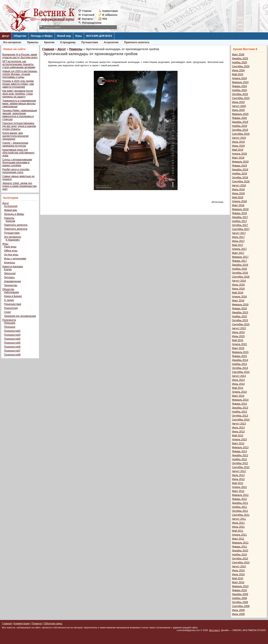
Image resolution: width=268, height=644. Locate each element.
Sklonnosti (10, 273)
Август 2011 (239, 519)
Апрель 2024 (239, 78)
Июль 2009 (238, 610)
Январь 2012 (239, 499)
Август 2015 (239, 328)
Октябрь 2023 (240, 94)
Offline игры (11, 251)
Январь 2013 (239, 451)
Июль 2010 (238, 570)
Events (8, 269)
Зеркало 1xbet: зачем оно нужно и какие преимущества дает (19, 186)
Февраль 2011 (240, 543)
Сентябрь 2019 (241, 134)
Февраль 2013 (240, 447)
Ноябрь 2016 (240, 269)
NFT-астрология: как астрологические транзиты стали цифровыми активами (19, 64)
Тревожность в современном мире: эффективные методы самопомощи (19, 104)
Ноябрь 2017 (240, 221)
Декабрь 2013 (240, 408)
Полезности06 (12, 347)
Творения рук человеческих (20, 316)
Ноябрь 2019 (240, 126)
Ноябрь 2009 (240, 598)
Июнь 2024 (238, 70)
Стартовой (88, 15)
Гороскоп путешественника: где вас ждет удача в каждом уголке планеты (19, 126)
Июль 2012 (238, 475)
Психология (11, 308)
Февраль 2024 (240, 82)
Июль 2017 (238, 237)
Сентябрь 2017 (241, 229)
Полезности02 (12, 331)
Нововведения (12, 281)
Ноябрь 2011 (240, 507)
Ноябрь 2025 (240, 62)
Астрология (111, 42)
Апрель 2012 (239, 487)
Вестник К (215, 630)
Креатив (49, 42)
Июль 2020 (238, 110)
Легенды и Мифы (42, 36)
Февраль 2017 (240, 257)
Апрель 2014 (239, 392)
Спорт (8, 312)
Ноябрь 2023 (240, 90)
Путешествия (90, 42)
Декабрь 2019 (240, 122)
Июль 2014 (238, 380)
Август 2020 (239, 106)
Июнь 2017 (238, 241)
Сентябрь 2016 (241, 277)
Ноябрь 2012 (240, 459)
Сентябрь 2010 (241, 563)
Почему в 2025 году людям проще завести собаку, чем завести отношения (18, 84)
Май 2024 (238, 74)
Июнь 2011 (238, 527)
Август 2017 (239, 233)
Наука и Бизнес (13, 296)
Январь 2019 (239, 166)
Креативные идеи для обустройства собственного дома (18, 153)
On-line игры (11, 255)
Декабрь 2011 (240, 503)
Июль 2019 (238, 142)
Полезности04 (12, 339)
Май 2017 (238, 245)
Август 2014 (239, 376)
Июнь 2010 (238, 574)
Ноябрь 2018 (240, 174)
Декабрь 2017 (240, 217)
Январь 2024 (239, 86)
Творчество (11, 285)
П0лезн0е (10, 323)
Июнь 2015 (238, 336)
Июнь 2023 (238, 102)
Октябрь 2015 (240, 320)
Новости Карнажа (13, 267)
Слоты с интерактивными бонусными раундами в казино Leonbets (17, 163)
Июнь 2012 (238, 479)
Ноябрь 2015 (240, 316)
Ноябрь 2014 (240, 364)
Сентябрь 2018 (241, 182)
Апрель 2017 (239, 249)
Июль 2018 (238, 189)
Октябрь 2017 (240, 225)
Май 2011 (238, 531)
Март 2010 (238, 582)
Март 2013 (238, 443)
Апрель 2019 (239, 154)
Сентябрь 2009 (241, 606)
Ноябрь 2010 (240, 555)
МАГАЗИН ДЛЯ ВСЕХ (99, 36)
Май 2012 (238, 483)
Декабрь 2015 (240, 312)
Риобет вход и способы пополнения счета (16, 171)
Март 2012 (238, 491)
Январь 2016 (239, 309)
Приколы (33, 42)
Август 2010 (239, 567)
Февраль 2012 (240, 495)
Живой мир (64, 36)
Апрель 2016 (239, 297)
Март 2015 (238, 348)
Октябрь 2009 (240, 602)
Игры (79, 36)
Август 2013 (239, 424)
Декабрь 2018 (240, 170)
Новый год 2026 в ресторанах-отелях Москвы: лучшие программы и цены (20, 74)
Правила (37, 624)
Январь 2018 (239, 213)
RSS (105, 19)
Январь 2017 (239, 261)
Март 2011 (238, 539)
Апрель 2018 (239, 201)
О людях (9, 300)
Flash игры (10, 247)
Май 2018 (238, 197)
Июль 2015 (238, 332)
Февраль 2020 (240, 114)
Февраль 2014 (240, 400)
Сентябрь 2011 (241, 515)
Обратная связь (53, 624)
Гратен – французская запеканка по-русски (15, 144)
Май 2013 (238, 436)
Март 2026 (238, 55)
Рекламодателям (90, 23)
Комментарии (110, 11)
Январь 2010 (239, 590)
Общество (20, 36)
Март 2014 (238, 396)
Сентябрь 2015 (241, 324)
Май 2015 (238, 340)
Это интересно (12, 42)
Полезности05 (12, 343)
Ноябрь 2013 (240, 412)
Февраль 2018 (240, 209)
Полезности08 (12, 355)
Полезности (9, 320)
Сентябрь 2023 (241, 98)
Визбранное (110, 15)
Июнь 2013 (238, 432)
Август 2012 (239, 471)
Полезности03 (12, 335)
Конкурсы (10, 263)
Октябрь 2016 (240, 273)
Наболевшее (12, 292)
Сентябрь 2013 (241, 420)
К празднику (68, 42)
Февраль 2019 (240, 162)
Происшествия (13, 304)
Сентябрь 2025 (241, 66)
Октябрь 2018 (240, 178)
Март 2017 (238, 253)
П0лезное (10, 327)
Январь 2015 (239, 356)
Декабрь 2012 (240, 455)
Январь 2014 (239, 404)
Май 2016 (238, 293)
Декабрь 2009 (240, 594)
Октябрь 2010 (240, 559)
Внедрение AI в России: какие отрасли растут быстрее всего (20, 56)
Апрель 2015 (239, 344)
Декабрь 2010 (240, 551)
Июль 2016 (238, 285)
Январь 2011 (239, 547)
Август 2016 (239, 281)
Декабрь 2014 (240, 360)
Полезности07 (12, 351)
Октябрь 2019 (240, 130)
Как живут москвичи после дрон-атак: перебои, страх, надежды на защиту (18, 94)
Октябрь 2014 (240, 368)
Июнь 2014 (238, 384)
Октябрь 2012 (240, 463)
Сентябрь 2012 (241, 467)
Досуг (6, 36)
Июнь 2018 (238, 193)
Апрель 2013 (239, 439)
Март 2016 (238, 301)
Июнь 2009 (238, 614)
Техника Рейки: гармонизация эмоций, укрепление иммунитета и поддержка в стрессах (20, 115)
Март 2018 (238, 205)
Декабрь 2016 (240, 265)
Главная (87, 11)
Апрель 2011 (239, 535)
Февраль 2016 (240, 305)
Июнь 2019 (238, 146)
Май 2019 (238, 150)
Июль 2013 (238, 428)
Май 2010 (238, 578)
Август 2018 (239, 185)
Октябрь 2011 (240, 511)
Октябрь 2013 (240, 416)
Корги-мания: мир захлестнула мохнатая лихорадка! (15, 136)
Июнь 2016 (238, 289)
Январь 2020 (239, 118)
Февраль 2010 (240, 586)
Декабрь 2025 (240, 58)
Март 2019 (238, 158)
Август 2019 (239, 138)
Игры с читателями (15, 259)
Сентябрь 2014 (241, 372)
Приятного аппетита (137, 42)
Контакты (88, 19)
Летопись (9, 277)
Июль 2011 (238, 523)
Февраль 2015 (240, 352)
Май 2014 (238, 388)
